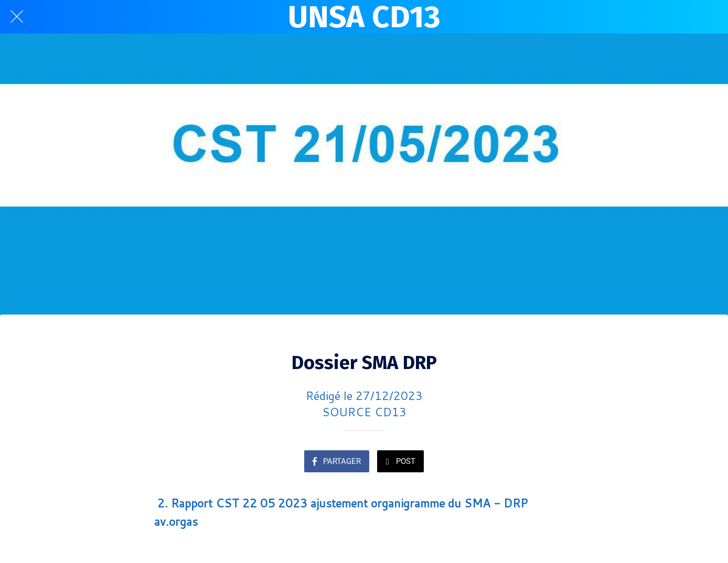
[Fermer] (17, 17)
